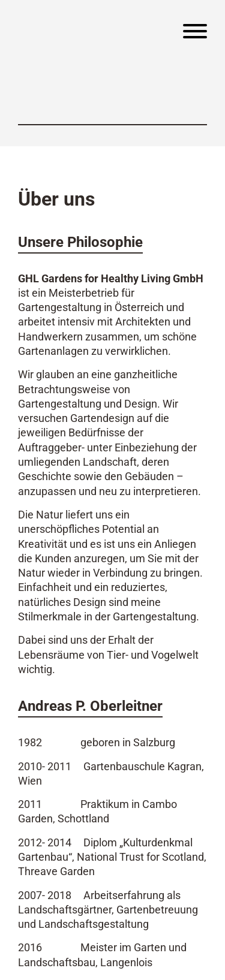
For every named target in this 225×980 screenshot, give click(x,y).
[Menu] (195, 33)
